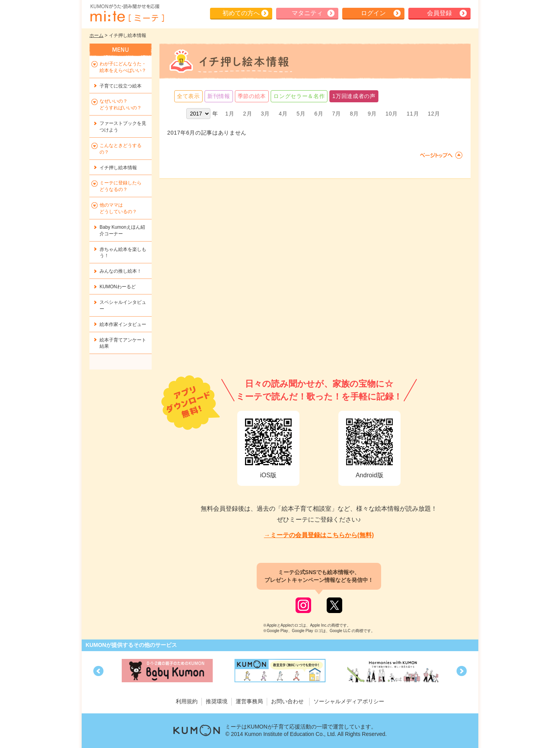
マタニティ (307, 13)
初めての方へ (241, 13)
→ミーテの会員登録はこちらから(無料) (319, 535)
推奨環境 (217, 701)
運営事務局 (249, 701)
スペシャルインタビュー (123, 306)
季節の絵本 (252, 96)
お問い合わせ (287, 701)
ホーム (96, 35)
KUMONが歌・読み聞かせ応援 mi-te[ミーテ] (127, 13)
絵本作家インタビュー (123, 324)
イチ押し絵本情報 (118, 168)
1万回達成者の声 (354, 96)
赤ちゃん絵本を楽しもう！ (123, 253)
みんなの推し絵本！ (121, 271)
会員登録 (439, 13)
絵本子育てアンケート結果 (123, 343)
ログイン (373, 13)
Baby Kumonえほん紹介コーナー (122, 230)
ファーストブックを (123, 127)
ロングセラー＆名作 (299, 96)
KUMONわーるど (118, 287)
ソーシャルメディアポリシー (349, 701)
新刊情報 (219, 96)
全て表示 (188, 96)
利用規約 (187, 701)
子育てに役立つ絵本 (121, 86)
